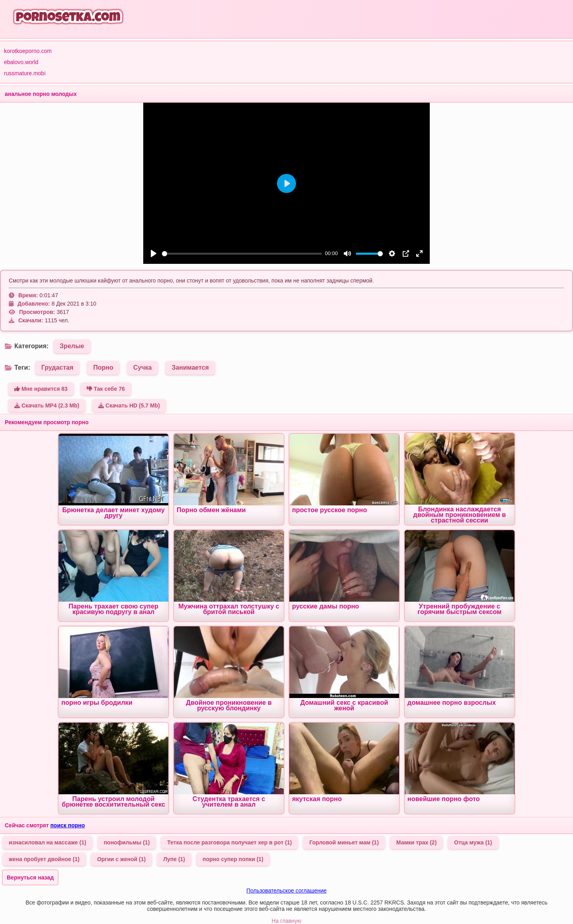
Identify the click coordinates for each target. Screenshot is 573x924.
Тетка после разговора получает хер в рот (229, 842)
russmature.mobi (25, 73)
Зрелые (72, 346)
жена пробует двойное (44, 859)
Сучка (143, 367)
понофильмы (127, 842)
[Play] (154, 253)
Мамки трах (416, 842)
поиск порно (67, 825)
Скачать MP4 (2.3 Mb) (47, 405)
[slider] (242, 254)
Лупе (174, 859)
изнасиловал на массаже (48, 842)
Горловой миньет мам (344, 842)
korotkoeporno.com (28, 51)
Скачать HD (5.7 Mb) (129, 405)
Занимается (190, 367)
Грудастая (57, 367)
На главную (286, 921)
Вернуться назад (30, 877)
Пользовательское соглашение (286, 891)
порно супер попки (233, 859)
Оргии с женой (121, 859)
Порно (103, 367)
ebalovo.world (21, 62)
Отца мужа (473, 842)
